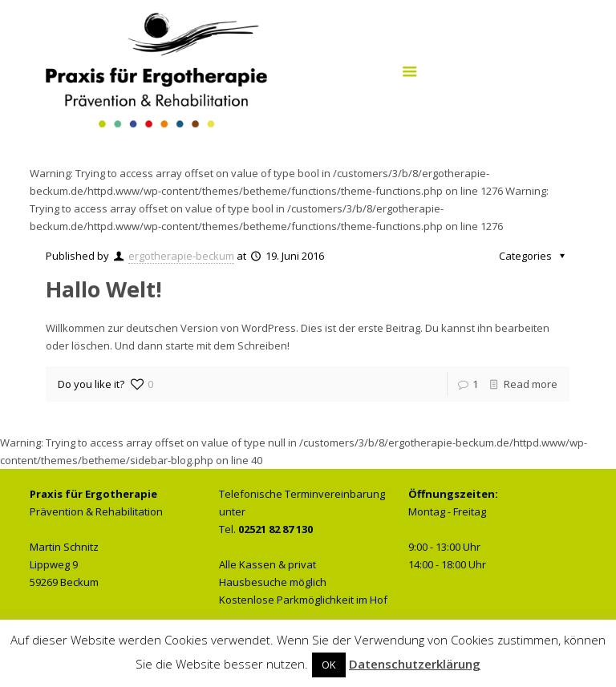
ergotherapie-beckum (181, 256)
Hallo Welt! (104, 289)
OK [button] (329, 665)
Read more (531, 384)
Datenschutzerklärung (415, 664)
